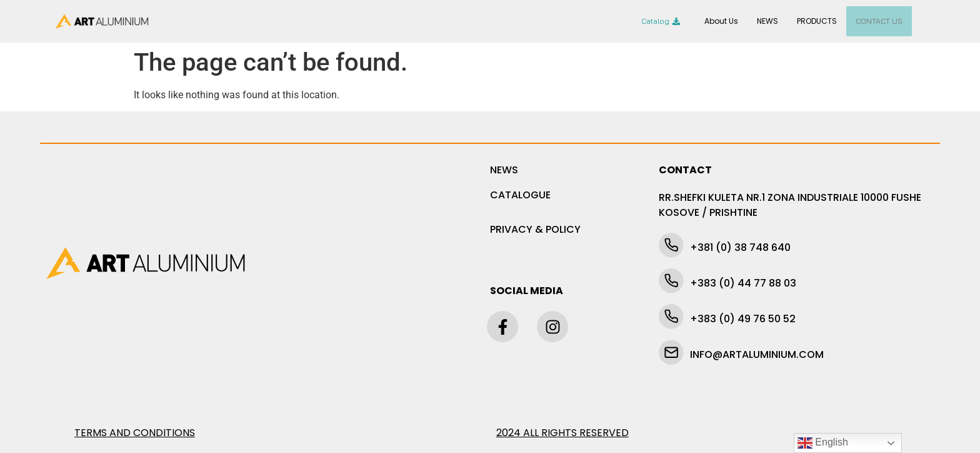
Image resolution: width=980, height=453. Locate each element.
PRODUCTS (817, 21)
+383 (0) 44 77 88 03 (743, 283)
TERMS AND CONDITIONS (135, 433)
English (823, 443)
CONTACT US (879, 21)
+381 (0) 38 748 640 (740, 247)
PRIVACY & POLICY (535, 229)
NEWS (767, 21)
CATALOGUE (520, 195)
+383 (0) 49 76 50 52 (743, 319)
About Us (721, 21)
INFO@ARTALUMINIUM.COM (757, 354)
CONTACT (685, 170)
